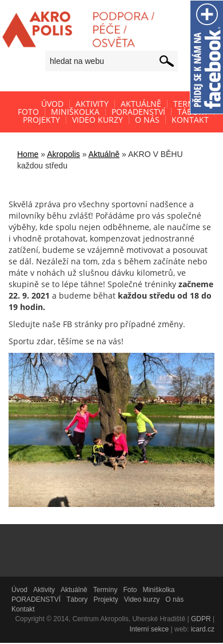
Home (28, 154)
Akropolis (63, 154)
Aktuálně (104, 154)
